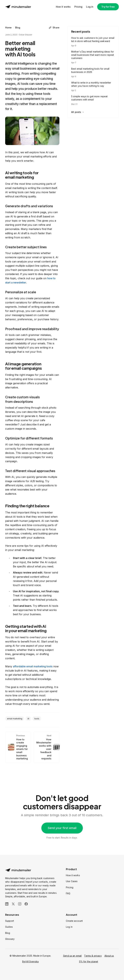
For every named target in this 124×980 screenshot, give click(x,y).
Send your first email (62, 828)
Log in (90, 7)
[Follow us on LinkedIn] (7, 904)
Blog (18, 28)
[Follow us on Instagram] (20, 904)
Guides (9, 927)
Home (8, 28)
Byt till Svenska (30, 962)
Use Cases (72, 881)
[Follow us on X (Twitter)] (13, 904)
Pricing (78, 7)
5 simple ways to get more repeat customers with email (89, 98)
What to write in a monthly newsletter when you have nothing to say (91, 84)
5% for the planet (89, 962)
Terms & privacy (93, 956)
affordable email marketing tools (33, 666)
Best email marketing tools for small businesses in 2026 (90, 70)
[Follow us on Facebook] (26, 904)
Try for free (108, 7)
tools (37, 719)
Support (10, 921)
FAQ (68, 893)
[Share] (54, 28)
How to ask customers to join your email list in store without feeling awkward (93, 39)
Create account (74, 921)
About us (109, 956)
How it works (63, 7)
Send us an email (72, 956)
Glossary (10, 939)
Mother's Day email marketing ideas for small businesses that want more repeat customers (93, 55)
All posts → (78, 112)
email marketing (15, 719)
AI (28, 719)
